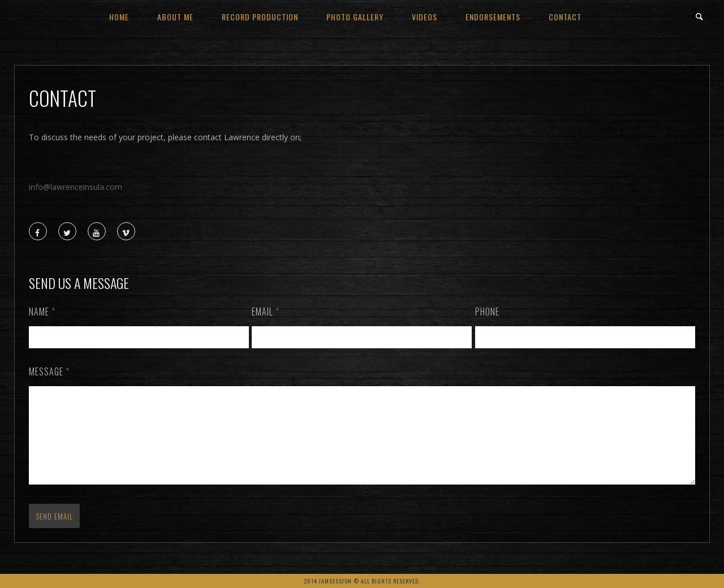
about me (175, 17)
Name (42, 312)
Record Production (260, 17)
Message (49, 371)
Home (119, 17)
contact (565, 17)
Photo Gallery (355, 17)
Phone (487, 312)
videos (425, 17)
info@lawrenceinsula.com (76, 187)
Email (266, 312)
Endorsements (493, 17)
